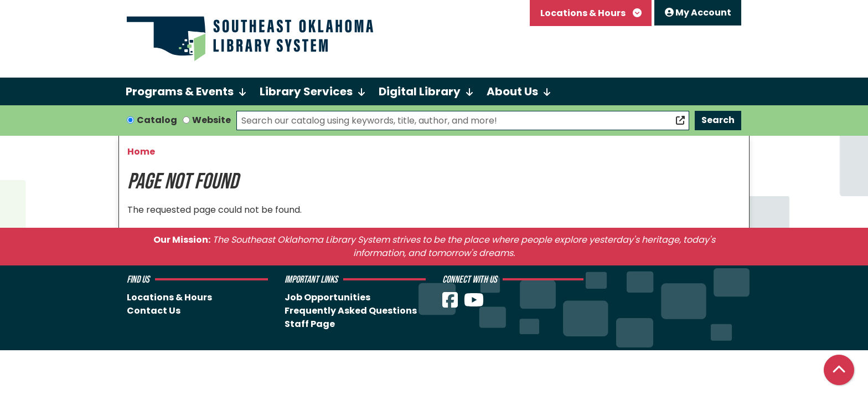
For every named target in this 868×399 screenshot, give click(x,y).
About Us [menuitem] (512, 91)
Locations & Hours (584, 13)
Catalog (157, 120)
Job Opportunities (327, 297)
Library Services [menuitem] (306, 91)
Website (211, 120)
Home (141, 152)
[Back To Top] (839, 370)
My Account (698, 12)
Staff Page (310, 324)
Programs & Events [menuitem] (180, 91)
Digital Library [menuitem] (420, 91)
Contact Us (154, 311)
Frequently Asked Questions (351, 311)
